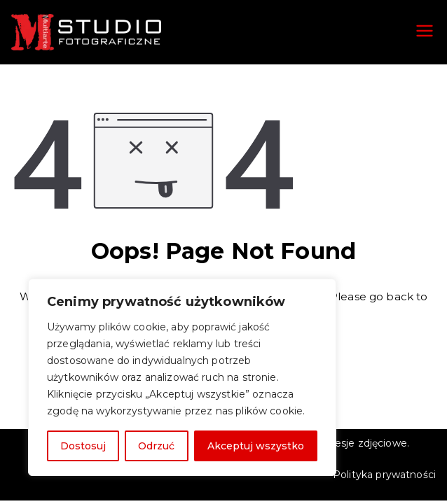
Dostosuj (83, 446)
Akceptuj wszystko (256, 446)
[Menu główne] (425, 32)
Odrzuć (156, 446)
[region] (182, 377)
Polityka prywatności (384, 475)
